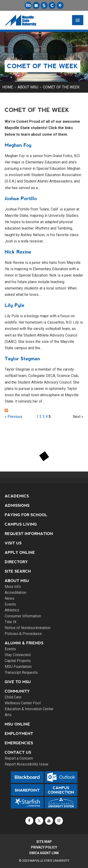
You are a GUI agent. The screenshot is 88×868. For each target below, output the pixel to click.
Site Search (18, 571)
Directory (16, 562)
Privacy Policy (44, 847)
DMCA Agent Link (44, 853)
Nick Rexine (18, 252)
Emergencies (19, 743)
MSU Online (17, 724)
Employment (19, 734)
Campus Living (21, 524)
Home (8, 87)
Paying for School (26, 515)
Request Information (29, 534)
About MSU (28, 87)
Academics (17, 496)
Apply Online (20, 553)
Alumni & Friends (24, 643)
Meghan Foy (18, 145)
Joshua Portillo (21, 198)
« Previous (13, 417)
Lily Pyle (15, 305)
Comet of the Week (61, 87)
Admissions (17, 505)
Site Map (44, 842)
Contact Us (18, 752)
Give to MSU (18, 682)
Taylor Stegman (22, 359)
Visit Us (13, 543)
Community (17, 691)
